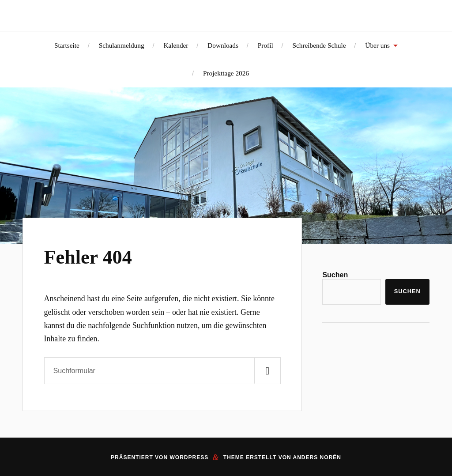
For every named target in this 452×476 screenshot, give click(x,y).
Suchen (335, 275)
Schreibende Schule (319, 45)
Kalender (176, 45)
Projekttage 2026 (226, 73)
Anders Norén (317, 457)
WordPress (189, 457)
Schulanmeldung (122, 45)
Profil (266, 45)
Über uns (377, 45)
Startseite (67, 45)
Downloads (223, 45)
